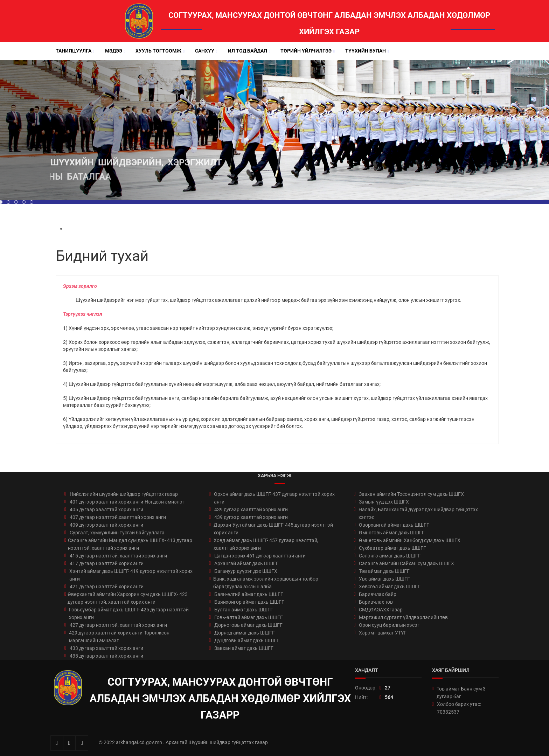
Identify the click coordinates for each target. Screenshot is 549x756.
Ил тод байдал (248, 51)
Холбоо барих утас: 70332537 (459, 708)
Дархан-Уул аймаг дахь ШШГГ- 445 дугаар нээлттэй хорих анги (273, 529)
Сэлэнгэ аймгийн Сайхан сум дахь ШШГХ (406, 563)
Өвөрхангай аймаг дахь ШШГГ (394, 525)
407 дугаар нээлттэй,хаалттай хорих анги (118, 517)
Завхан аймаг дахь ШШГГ (244, 648)
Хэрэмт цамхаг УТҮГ (383, 633)
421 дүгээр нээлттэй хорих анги (107, 587)
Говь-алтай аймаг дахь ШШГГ (249, 617)
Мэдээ (114, 51)
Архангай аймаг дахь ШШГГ (246, 563)
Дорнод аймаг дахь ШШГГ (245, 633)
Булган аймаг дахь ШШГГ (244, 610)
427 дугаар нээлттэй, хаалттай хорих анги (118, 625)
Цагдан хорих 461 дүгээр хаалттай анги (260, 556)
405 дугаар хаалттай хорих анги (106, 509)
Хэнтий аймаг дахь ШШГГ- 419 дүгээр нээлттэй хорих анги (131, 575)
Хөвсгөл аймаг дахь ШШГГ (390, 587)
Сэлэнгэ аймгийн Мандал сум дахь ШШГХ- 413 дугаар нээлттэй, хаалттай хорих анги (130, 544)
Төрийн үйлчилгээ (306, 51)
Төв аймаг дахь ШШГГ (384, 571)
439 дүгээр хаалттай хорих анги (251, 509)
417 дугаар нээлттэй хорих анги (107, 563)
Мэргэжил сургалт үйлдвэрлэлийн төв (403, 617)
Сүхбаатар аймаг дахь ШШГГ (392, 548)
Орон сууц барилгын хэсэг (389, 625)
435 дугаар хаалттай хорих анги (106, 656)
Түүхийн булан (366, 51)
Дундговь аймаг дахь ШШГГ (247, 640)
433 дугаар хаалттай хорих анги (106, 648)
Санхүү (205, 51)
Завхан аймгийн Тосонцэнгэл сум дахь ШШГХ (411, 494)
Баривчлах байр (378, 594)
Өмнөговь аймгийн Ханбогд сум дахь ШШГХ (410, 540)
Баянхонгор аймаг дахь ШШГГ (249, 602)
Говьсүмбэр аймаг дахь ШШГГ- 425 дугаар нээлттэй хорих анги (129, 613)
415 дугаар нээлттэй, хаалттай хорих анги (118, 556)
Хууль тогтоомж (158, 51)
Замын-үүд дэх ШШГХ (384, 502)
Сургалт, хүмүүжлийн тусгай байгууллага (117, 533)
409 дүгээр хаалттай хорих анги (106, 525)
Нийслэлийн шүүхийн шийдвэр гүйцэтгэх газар (124, 494)
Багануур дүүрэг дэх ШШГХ (246, 571)
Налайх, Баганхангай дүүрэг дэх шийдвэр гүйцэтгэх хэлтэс (418, 513)
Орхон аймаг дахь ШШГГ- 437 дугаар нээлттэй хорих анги (274, 498)
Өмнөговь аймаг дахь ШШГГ (392, 533)
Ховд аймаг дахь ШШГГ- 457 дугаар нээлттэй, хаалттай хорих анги (266, 544)
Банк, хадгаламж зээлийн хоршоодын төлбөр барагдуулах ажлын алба (266, 583)
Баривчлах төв (376, 602)
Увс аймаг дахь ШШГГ (384, 579)
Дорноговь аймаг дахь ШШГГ (248, 625)
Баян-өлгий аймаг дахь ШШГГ (249, 594)
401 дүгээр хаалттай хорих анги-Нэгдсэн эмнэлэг (127, 502)
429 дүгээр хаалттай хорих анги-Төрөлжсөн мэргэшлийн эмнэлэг (119, 637)
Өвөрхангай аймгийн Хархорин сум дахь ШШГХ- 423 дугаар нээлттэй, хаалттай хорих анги (128, 598)
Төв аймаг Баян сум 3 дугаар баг (461, 693)
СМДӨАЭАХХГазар (381, 610)
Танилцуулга (74, 51)
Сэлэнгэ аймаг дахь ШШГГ (390, 556)
